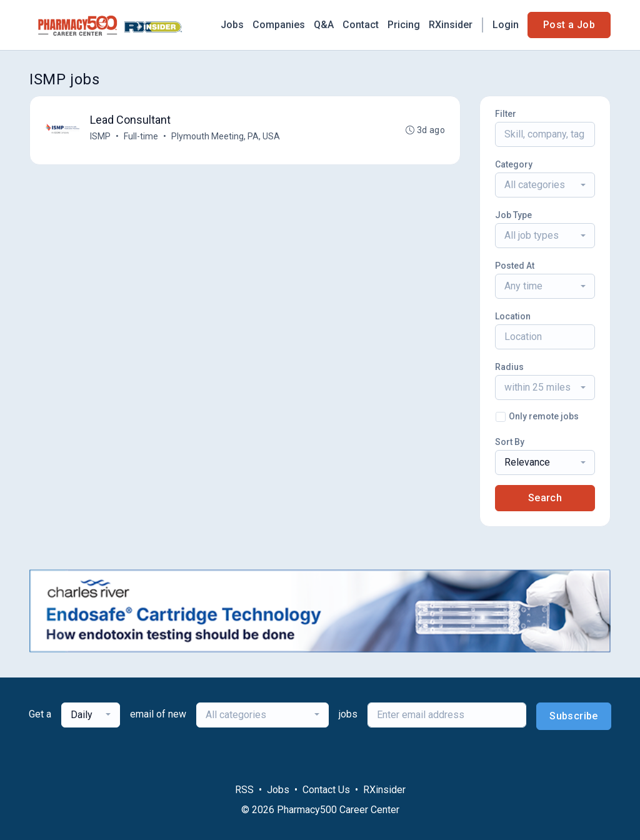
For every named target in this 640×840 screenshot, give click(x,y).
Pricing (404, 25)
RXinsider (451, 25)
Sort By (510, 442)
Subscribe (574, 716)
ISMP (100, 136)
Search (545, 498)
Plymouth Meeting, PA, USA (226, 136)
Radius (509, 367)
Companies (279, 25)
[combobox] (545, 185)
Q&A (324, 25)
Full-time (141, 136)
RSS (244, 790)
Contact (361, 25)
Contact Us (326, 790)
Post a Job (569, 25)
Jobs (232, 25)
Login (506, 25)
